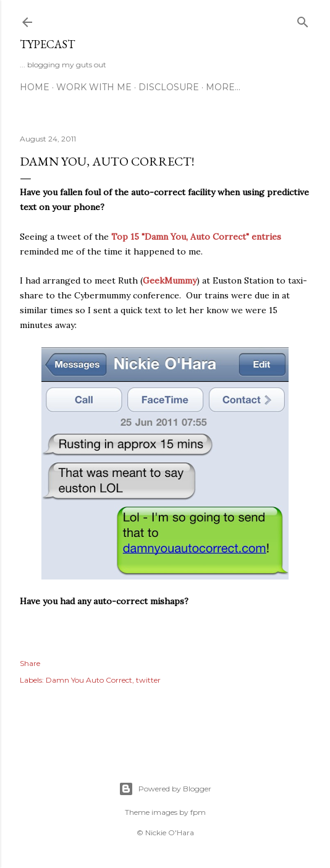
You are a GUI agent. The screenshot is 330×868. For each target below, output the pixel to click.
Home (35, 87)
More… (223, 87)
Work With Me (94, 87)
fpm (198, 812)
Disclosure (169, 87)
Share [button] (30, 663)
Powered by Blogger (165, 789)
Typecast (47, 44)
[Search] (303, 19)
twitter (148, 680)
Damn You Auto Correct (89, 680)
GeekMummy (170, 280)
